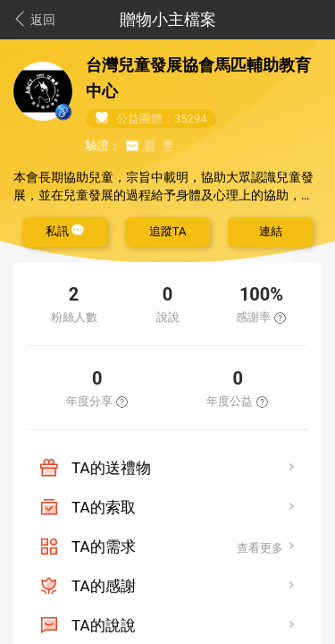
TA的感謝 (104, 586)
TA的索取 (104, 507)
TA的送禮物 (111, 468)
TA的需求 (104, 547)
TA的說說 (104, 625)
